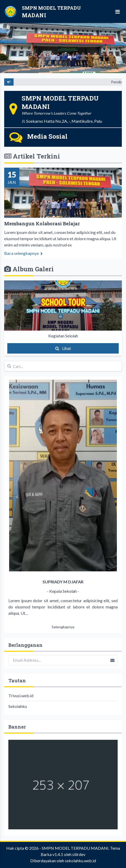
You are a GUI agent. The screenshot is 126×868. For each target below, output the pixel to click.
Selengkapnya (63, 627)
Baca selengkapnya (23, 257)
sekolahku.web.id (80, 861)
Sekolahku (18, 706)
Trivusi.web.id (21, 696)
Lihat (63, 348)
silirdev (79, 854)
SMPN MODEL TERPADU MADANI (75, 848)
